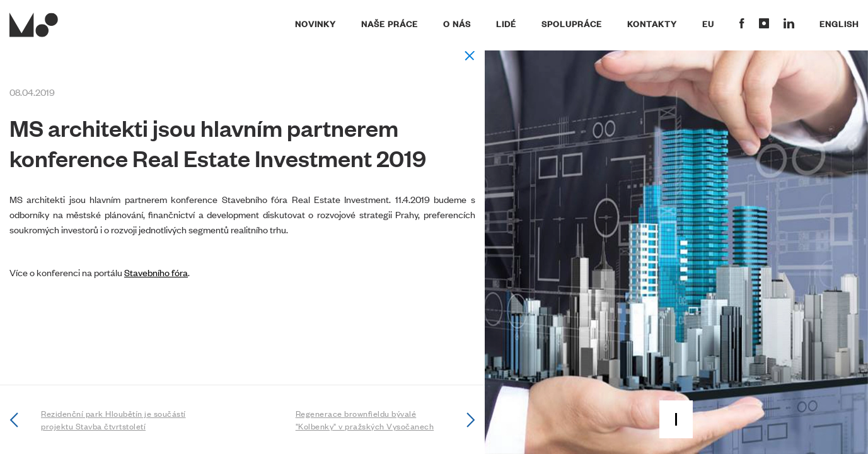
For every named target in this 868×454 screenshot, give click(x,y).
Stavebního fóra (156, 272)
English (839, 23)
